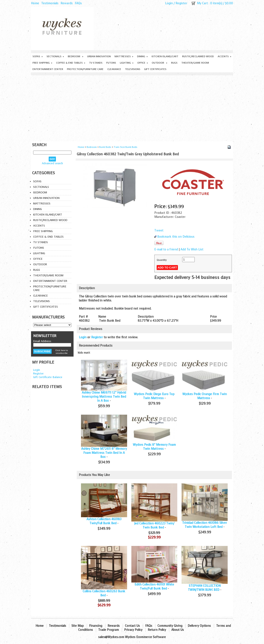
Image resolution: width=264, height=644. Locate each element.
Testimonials (50, 3)
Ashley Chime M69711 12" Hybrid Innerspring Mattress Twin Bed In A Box (104, 397)
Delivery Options (199, 626)
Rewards (67, 3)
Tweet (159, 231)
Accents (224, 56)
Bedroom (76, 56)
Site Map (78, 626)
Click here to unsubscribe (62, 352)
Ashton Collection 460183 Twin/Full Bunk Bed (104, 521)
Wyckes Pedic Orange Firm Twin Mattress (205, 396)
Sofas (38, 56)
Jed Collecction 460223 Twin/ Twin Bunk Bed (154, 525)
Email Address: (42, 341)
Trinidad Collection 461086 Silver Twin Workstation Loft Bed (205, 525)
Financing (96, 626)
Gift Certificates (155, 69)
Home (35, 3)
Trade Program (109, 630)
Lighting (127, 63)
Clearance (114, 69)
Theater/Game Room (195, 63)
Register (181, 3)
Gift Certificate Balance (48, 377)
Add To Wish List (192, 249)
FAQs (78, 3)
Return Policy (157, 630)
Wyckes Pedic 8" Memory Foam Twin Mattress (154, 447)
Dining (142, 56)
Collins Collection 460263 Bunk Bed (104, 593)
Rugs (174, 63)
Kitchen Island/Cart (165, 56)
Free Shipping (42, 63)
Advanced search (52, 163)
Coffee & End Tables (71, 63)
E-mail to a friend (166, 249)
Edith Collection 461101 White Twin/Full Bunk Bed (154, 587)
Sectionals (55, 56)
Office (143, 63)
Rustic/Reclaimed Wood (198, 56)
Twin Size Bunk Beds (126, 147)
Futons (111, 63)
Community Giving (170, 626)
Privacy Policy (133, 630)
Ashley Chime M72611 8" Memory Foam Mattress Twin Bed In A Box (104, 453)
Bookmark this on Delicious (176, 237)
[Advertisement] (132, 107)
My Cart (202, 3)
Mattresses (124, 56)
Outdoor (160, 63)
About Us (178, 630)
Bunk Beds (105, 147)
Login (169, 3)
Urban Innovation (99, 56)
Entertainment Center (48, 69)
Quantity (162, 260)
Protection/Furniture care (85, 69)
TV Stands (96, 63)
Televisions (133, 69)
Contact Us (132, 626)
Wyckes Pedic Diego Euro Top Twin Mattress (154, 396)
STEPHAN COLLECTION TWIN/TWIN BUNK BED (204, 588)
